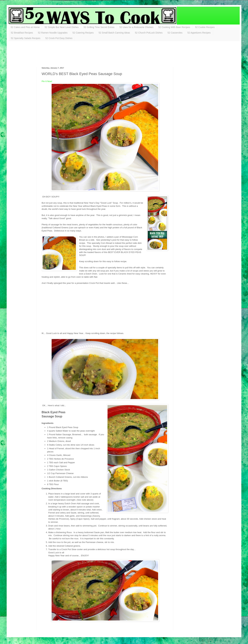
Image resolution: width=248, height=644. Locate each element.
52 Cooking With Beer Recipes (174, 27)
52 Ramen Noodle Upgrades (53, 33)
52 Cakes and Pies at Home (25, 27)
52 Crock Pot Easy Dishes (59, 38)
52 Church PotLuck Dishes (149, 33)
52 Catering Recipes (83, 33)
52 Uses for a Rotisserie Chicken (136, 27)
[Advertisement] (74, 54)
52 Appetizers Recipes (199, 33)
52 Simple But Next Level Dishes (62, 27)
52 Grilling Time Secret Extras (99, 27)
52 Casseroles (175, 33)
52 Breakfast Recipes (22, 33)
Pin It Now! (47, 81)
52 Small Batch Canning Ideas (114, 33)
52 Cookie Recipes (205, 27)
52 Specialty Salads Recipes (26, 38)
